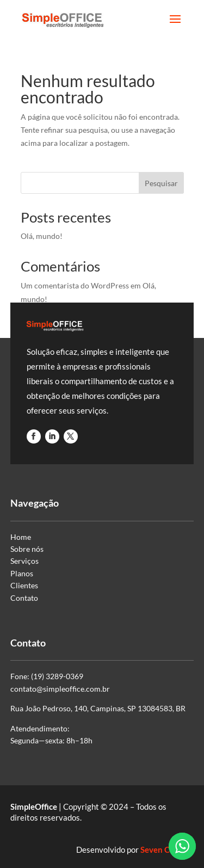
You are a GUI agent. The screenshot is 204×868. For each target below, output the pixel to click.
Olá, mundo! (42, 236)
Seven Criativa (167, 849)
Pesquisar (161, 183)
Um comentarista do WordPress (75, 285)
